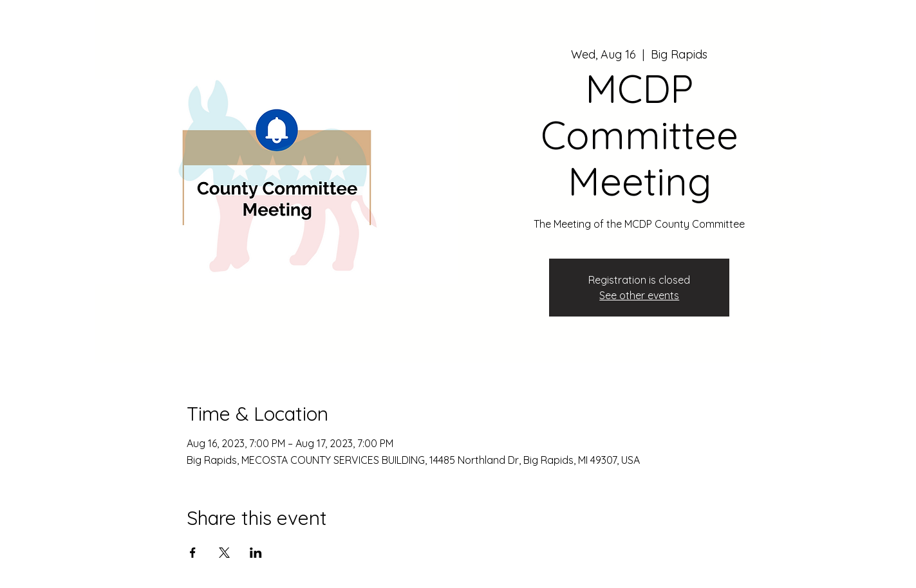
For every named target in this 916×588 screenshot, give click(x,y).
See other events (639, 295)
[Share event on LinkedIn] (256, 553)
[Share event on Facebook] (193, 553)
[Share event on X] (224, 553)
